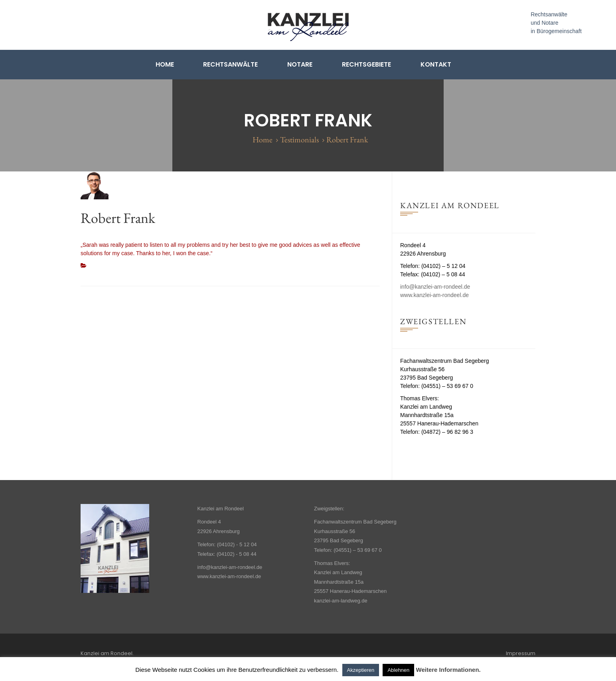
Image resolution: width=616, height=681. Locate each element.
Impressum (521, 653)
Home (165, 64)
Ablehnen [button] (398, 670)
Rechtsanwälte (230, 64)
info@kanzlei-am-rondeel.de (435, 287)
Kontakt (436, 64)
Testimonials (299, 140)
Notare (300, 64)
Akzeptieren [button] (361, 670)
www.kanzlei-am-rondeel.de (434, 295)
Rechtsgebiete (366, 64)
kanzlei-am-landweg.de (341, 601)
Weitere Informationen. (448, 670)
